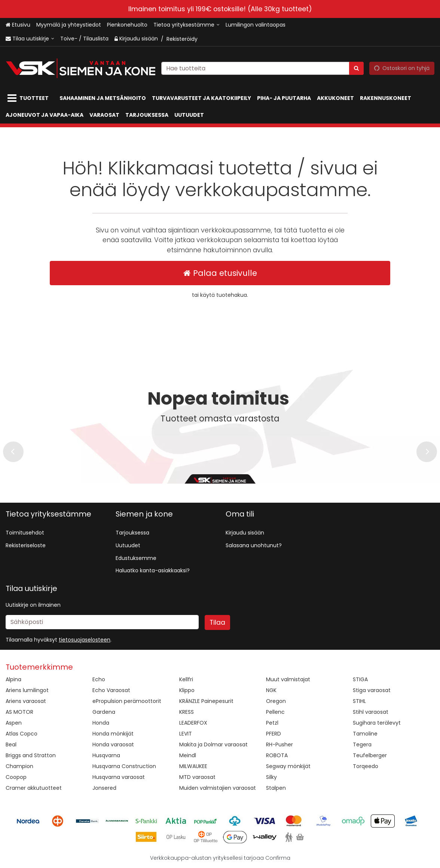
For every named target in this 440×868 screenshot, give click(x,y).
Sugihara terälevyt (377, 723)
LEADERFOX (193, 723)
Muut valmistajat (288, 679)
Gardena (104, 712)
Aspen (14, 723)
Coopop (16, 777)
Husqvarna (106, 755)
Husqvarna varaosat (119, 777)
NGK (271, 690)
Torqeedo (366, 766)
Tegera (362, 744)
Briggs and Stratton (31, 755)
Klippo (187, 690)
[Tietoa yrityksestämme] (187, 25)
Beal (11, 744)
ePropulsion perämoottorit (127, 701)
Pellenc (275, 712)
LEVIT (186, 734)
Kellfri (186, 679)
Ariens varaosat (26, 701)
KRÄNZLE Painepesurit (206, 701)
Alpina (13, 679)
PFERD (274, 734)
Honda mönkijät (113, 734)
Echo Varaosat (111, 690)
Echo (99, 679)
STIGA (360, 679)
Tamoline (365, 734)
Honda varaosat (113, 744)
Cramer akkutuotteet (34, 788)
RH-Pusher (279, 744)
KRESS (187, 712)
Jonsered (104, 788)
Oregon (276, 701)
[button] (85, 640)
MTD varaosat (197, 777)
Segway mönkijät (288, 766)
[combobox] (262, 68)
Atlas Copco (22, 734)
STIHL (359, 701)
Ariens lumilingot (27, 690)
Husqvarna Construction (124, 766)
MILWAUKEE (193, 766)
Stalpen (276, 788)
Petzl (272, 723)
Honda (101, 723)
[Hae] (356, 68)
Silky (271, 777)
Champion (19, 766)
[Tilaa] (217, 622)
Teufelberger (370, 755)
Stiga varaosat (372, 690)
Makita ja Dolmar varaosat (213, 744)
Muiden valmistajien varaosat (218, 788)
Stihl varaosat (371, 712)
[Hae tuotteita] (262, 68)
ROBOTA (277, 755)
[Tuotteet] (30, 98)
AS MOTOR (19, 712)
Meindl (188, 755)
